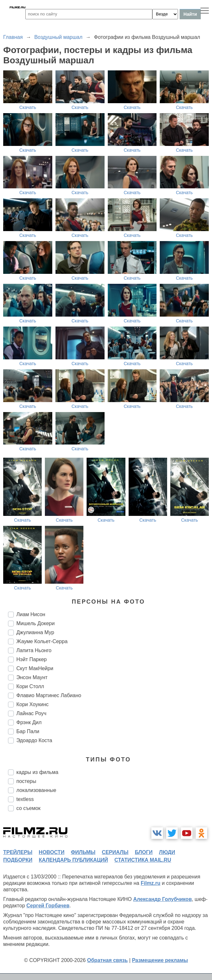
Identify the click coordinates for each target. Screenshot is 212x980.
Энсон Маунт (32, 677)
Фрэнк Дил (29, 722)
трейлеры (18, 852)
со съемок (28, 808)
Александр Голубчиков (162, 899)
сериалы (115, 852)
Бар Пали (28, 731)
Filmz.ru (151, 883)
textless (25, 799)
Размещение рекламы (160, 960)
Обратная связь (108, 960)
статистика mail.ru (143, 860)
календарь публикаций (73, 860)
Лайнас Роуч (31, 713)
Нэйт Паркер (32, 659)
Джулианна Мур (35, 632)
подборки (18, 860)
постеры (26, 781)
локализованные (36, 790)
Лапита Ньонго (34, 650)
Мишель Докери (35, 623)
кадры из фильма (37, 772)
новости (52, 852)
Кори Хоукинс (32, 704)
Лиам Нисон (31, 614)
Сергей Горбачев (48, 906)
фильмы (83, 852)
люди (167, 852)
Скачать (28, 107)
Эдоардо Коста (34, 740)
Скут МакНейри (35, 668)
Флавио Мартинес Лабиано (49, 695)
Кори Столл (30, 686)
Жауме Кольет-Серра (42, 641)
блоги (144, 852)
